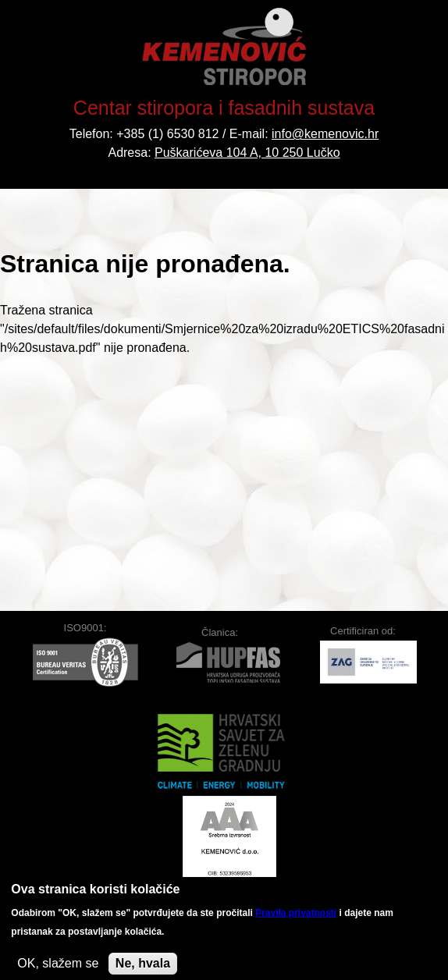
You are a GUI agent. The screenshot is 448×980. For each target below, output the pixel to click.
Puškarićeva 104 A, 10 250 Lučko (247, 153)
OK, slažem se (58, 966)
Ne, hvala (143, 966)
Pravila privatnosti (296, 916)
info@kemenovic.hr (325, 134)
